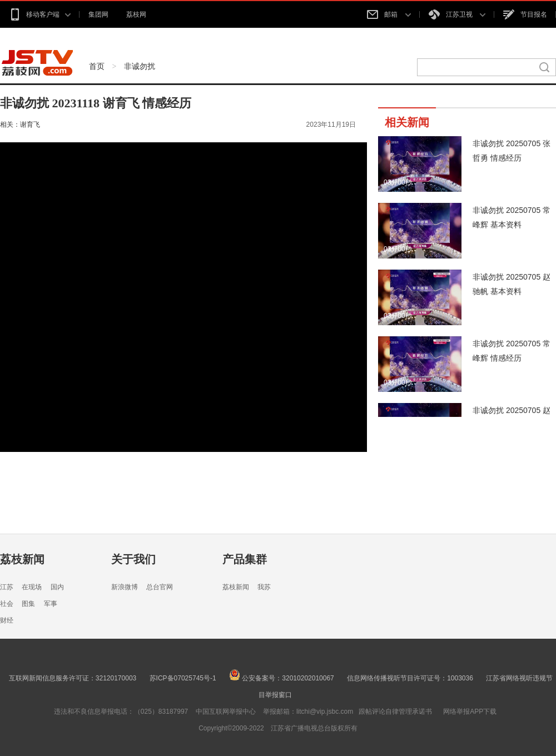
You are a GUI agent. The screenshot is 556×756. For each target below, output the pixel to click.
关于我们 (133, 559)
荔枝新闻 (22, 559)
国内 (57, 587)
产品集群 (245, 559)
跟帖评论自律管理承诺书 (395, 712)
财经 (7, 620)
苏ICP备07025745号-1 (183, 678)
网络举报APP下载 (470, 712)
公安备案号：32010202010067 (282, 678)
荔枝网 (136, 14)
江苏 (7, 587)
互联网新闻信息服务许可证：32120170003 (73, 678)
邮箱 (389, 14)
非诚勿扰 (140, 66)
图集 (28, 604)
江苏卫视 (457, 14)
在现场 (32, 587)
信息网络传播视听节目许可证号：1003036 (410, 678)
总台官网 (160, 587)
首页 (97, 66)
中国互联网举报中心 (226, 712)
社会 (7, 604)
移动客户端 (40, 14)
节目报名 (525, 14)
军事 (51, 604)
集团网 (98, 14)
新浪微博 (125, 587)
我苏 (264, 587)
